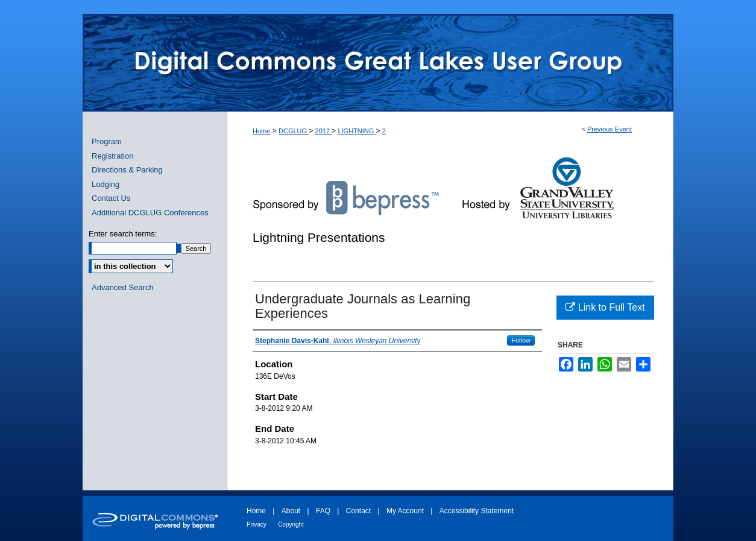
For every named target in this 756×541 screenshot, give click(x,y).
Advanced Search (123, 287)
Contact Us (111, 198)
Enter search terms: (123, 234)
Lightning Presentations (319, 237)
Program (107, 141)
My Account (405, 511)
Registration (112, 156)
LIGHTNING (357, 131)
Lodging (106, 184)
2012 (324, 131)
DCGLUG (294, 131)
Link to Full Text (605, 307)
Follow (521, 340)
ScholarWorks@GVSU (378, 63)
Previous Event (610, 129)
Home (261, 131)
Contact (358, 511)
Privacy (257, 524)
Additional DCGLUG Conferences (150, 213)
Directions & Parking (127, 170)
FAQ (323, 511)
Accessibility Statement (477, 511)
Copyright (291, 524)
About (291, 511)
